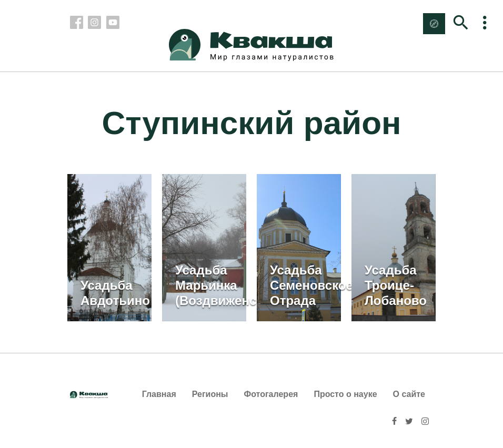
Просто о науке (345, 394)
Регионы (210, 394)
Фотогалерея (271, 394)
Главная (159, 394)
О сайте (409, 394)
